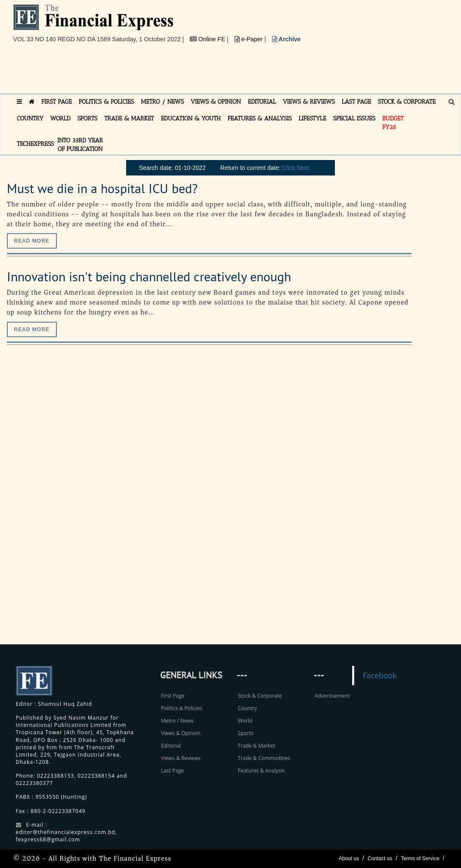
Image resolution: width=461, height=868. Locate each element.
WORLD (60, 119)
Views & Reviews (181, 758)
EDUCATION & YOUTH (191, 119)
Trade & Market (256, 746)
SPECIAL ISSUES (354, 119)
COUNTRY (30, 119)
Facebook (380, 675)
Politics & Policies (182, 708)
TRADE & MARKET (129, 119)
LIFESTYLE (312, 119)
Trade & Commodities (264, 758)
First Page (173, 696)
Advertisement (332, 696)
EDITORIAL (262, 102)
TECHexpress (35, 144)
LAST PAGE (356, 102)
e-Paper (250, 39)
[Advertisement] (170, 72)
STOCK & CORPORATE (407, 102)
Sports (245, 733)
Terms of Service (420, 859)
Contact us (380, 859)
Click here (296, 168)
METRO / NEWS (162, 102)
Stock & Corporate (260, 696)
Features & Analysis (261, 771)
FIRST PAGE (57, 102)
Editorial (171, 746)
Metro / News (177, 721)
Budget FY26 (393, 123)
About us (349, 859)
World (245, 721)
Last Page (172, 771)
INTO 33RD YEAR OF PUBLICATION (80, 145)
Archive (286, 39)
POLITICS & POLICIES (107, 102)
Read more (32, 241)
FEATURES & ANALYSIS (260, 119)
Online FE (208, 39)
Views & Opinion (181, 733)
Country (247, 708)
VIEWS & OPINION (216, 102)
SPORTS (88, 119)
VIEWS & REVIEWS (309, 102)
